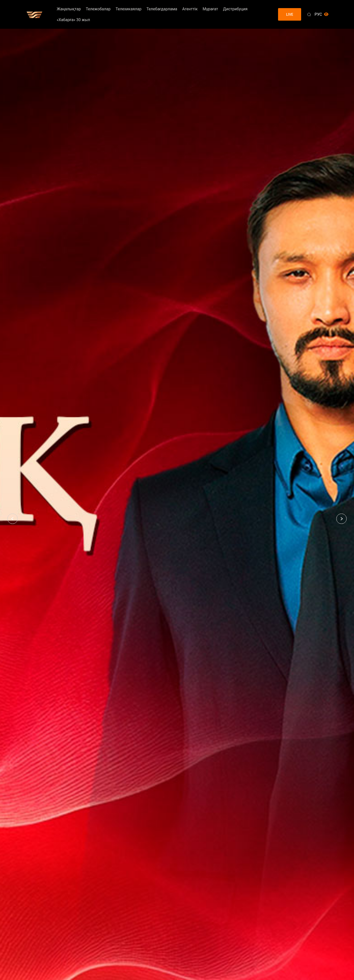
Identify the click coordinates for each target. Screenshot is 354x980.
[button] (13, 519)
